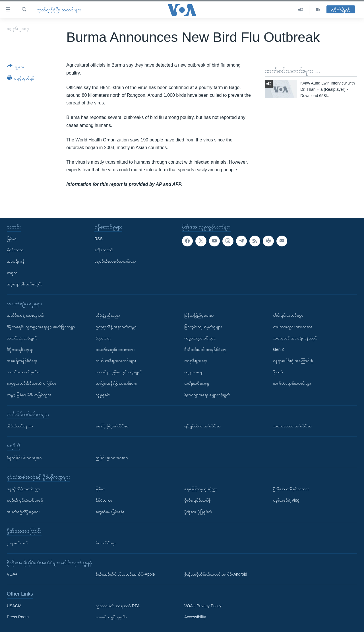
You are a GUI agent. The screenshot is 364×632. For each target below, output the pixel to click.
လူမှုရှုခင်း (103, 394)
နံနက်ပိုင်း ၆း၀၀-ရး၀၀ (24, 457)
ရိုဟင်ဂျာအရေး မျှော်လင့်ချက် (207, 394)
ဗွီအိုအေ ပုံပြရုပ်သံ (198, 511)
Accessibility (195, 617)
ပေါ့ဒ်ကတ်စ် (104, 250)
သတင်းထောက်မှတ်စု (23, 372)
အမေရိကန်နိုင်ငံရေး (22, 361)
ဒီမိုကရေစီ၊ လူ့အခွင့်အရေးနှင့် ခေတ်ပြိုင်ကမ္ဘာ (41, 327)
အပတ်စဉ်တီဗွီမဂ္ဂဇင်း (23, 511)
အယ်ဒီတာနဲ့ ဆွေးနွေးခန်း (26, 315)
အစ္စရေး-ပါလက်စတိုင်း (24, 284)
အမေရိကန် (16, 261)
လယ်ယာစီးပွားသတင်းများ (116, 361)
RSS (99, 238)
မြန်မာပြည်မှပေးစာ (199, 315)
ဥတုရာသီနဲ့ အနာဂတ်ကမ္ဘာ (116, 327)
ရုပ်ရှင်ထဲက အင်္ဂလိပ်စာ (202, 426)
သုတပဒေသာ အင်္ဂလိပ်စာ (292, 426)
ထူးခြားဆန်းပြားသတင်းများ (116, 383)
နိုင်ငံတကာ (15, 250)
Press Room (18, 617)
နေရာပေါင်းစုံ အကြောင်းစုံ (293, 361)
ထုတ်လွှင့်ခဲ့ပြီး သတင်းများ (59, 10)
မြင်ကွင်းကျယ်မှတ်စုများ (203, 327)
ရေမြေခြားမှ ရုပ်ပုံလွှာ (201, 489)
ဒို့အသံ (278, 372)
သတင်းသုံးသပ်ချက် (22, 338)
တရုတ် (12, 273)
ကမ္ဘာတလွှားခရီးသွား (200, 338)
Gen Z (279, 349)
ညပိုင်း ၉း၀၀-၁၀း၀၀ (112, 457)
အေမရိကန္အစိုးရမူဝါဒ (111, 617)
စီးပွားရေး (103, 338)
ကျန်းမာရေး (194, 372)
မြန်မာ (12, 238)
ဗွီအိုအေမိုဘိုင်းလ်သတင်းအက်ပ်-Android (216, 574)
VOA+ (12, 574)
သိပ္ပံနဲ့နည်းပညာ (108, 315)
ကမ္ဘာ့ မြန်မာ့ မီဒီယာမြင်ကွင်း (29, 394)
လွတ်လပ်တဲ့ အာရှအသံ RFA (118, 606)
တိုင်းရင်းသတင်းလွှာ (288, 315)
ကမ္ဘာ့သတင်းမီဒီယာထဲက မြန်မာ (32, 383)
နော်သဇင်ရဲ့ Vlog (286, 500)
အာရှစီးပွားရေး (196, 361)
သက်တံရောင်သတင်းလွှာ (292, 383)
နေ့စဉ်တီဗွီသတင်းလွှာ (23, 489)
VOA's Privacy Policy (203, 606)
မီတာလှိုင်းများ (106, 543)
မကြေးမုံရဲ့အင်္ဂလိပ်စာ (112, 426)
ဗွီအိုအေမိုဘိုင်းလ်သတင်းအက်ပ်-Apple (125, 574)
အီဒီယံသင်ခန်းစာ (20, 426)
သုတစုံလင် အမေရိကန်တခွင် (295, 338)
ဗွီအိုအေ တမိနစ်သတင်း (291, 489)
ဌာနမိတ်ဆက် (17, 543)
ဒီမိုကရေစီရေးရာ (20, 349)
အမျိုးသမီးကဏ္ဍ (197, 383)
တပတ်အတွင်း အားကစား (115, 349)
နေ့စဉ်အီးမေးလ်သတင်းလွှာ (115, 261)
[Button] (17, 67)
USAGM (14, 606)
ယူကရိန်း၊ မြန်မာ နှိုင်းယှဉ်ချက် (119, 372)
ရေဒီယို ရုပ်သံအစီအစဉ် (25, 500)
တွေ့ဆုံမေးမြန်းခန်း (110, 511)
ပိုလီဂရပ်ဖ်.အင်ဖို (197, 500)
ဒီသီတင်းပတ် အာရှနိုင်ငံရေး (205, 349)
